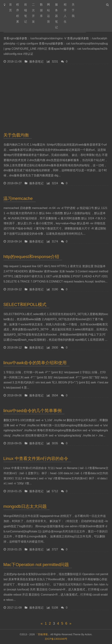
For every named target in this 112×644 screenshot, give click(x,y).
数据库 (41, 10)
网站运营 (48, 13)
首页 (10, 7)
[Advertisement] (56, 97)
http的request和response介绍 (31, 257)
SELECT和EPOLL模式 (25, 304)
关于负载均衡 (16, 135)
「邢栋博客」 (43, 634)
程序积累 (18, 13)
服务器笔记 (56, 16)
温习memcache (18, 198)
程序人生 (65, 13)
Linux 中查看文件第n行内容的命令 (36, 460)
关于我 (73, 10)
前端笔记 (26, 13)
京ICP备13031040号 (56, 639)
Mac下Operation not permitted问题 (36, 566)
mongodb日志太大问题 (25, 508)
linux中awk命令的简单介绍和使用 (35, 363)
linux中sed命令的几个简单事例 (33, 411)
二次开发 (33, 13)
